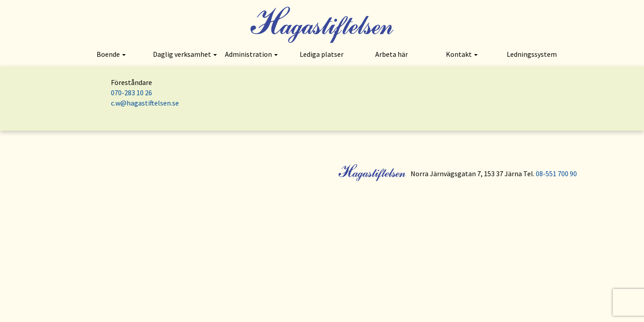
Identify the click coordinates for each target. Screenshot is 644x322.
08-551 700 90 (556, 174)
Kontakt (462, 54)
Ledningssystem (532, 54)
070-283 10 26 (131, 93)
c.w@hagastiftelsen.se (145, 103)
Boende (111, 54)
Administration (251, 54)
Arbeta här (392, 54)
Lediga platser (322, 54)
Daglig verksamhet (185, 54)
